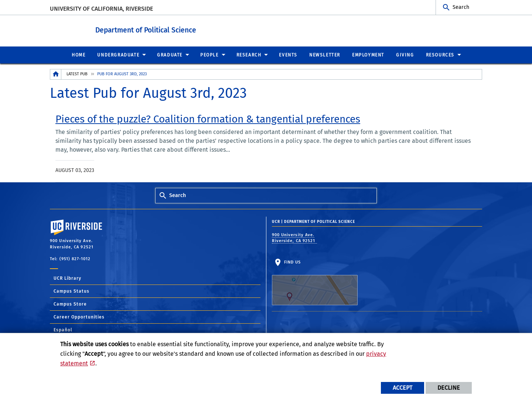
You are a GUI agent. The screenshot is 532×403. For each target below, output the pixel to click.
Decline (449, 388)
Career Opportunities (79, 317)
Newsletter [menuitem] (325, 55)
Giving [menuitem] (405, 55)
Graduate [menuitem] (170, 55)
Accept (403, 388)
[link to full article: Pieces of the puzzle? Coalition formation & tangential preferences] (208, 119)
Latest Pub (77, 74)
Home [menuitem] (79, 55)
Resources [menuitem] (440, 55)
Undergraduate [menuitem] (118, 55)
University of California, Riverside (101, 9)
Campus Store (70, 304)
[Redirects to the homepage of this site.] (56, 74)
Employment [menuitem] (368, 55)
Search (461, 7)
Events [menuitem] (288, 55)
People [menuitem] (209, 55)
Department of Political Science (172, 29)
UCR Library (67, 278)
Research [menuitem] (249, 55)
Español (63, 330)
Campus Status (71, 291)
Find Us (315, 282)
